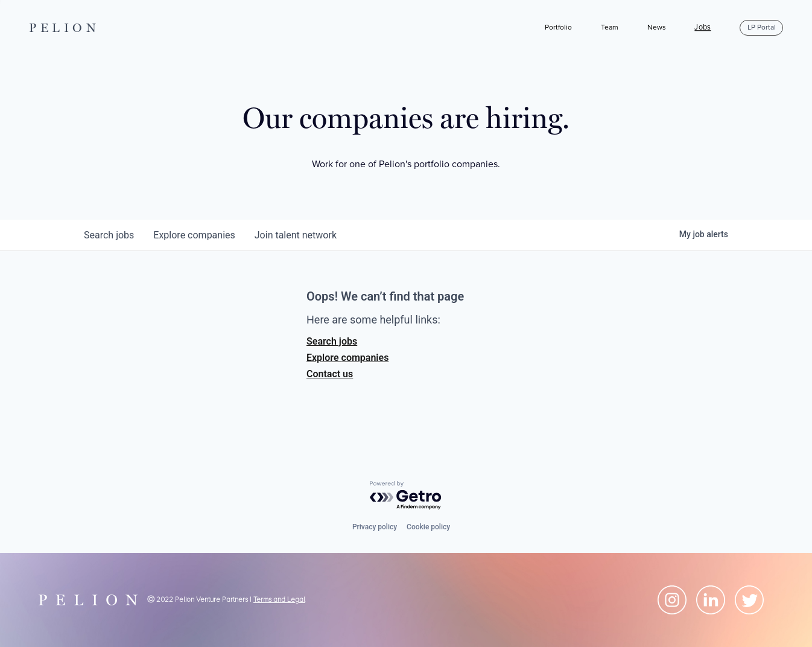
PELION (65, 28)
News (657, 27)
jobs (109, 235)
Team (610, 27)
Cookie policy (428, 527)
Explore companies (347, 358)
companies (194, 235)
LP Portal (762, 27)
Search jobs (332, 341)
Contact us (330, 374)
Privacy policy (375, 527)
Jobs (703, 28)
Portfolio (558, 27)
